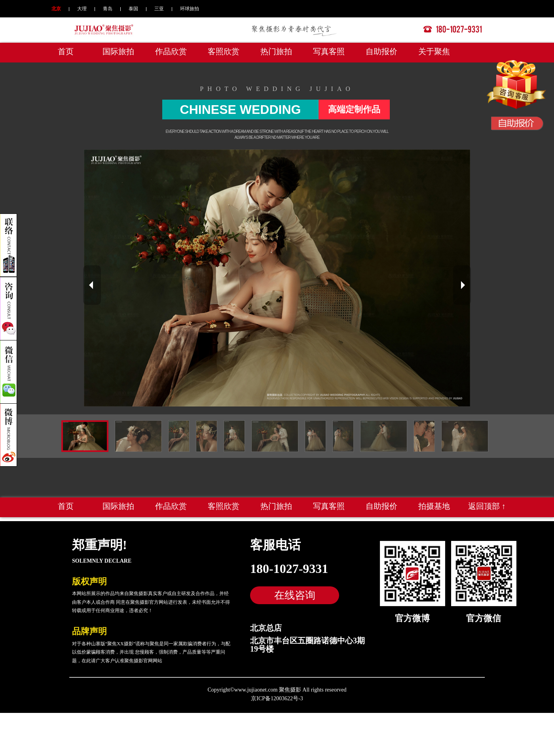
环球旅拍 (190, 9)
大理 (82, 9)
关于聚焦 (434, 51)
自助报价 (381, 51)
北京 (56, 9)
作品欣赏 (171, 51)
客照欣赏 (224, 51)
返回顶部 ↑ (487, 506)
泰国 (133, 9)
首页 (66, 51)
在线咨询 (295, 595)
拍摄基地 (434, 506)
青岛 (108, 9)
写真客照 (329, 51)
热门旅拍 (276, 51)
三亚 (159, 9)
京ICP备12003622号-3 (277, 698)
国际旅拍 (118, 51)
